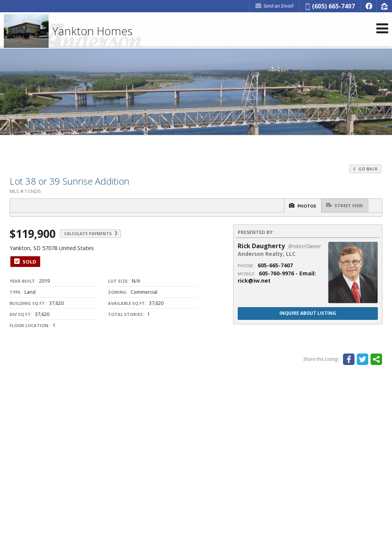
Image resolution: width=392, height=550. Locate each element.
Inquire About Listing (308, 314)
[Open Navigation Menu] (382, 32)
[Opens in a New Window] (369, 6)
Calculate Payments (99, 234)
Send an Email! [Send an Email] (274, 6)
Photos (294, 206)
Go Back (365, 169)
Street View (342, 205)
